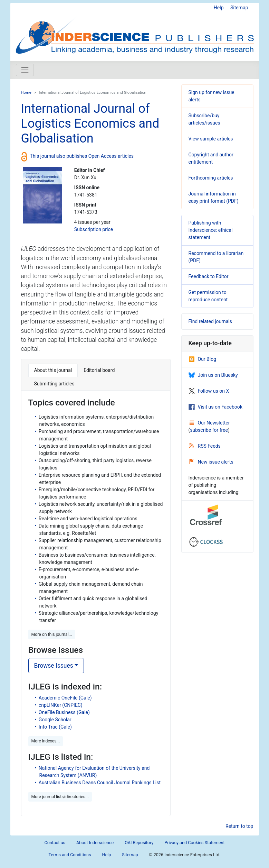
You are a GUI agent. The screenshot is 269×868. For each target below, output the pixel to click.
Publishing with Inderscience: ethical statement (211, 230)
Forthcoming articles (211, 178)
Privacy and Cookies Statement (194, 843)
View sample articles (211, 139)
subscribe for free (209, 430)
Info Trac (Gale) (55, 727)
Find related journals (210, 321)
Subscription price (94, 229)
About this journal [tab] (53, 370)
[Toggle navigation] (25, 70)
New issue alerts (211, 462)
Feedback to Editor (209, 276)
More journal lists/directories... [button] (60, 797)
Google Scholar (55, 720)
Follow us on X (209, 391)
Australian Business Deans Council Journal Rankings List (100, 783)
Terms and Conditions (70, 855)
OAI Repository (139, 843)
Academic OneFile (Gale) (65, 698)
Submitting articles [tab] (54, 384)
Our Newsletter (209, 423)
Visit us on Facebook (215, 407)
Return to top (239, 826)
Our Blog (203, 359)
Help (219, 8)
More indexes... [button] (46, 741)
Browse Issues (54, 666)
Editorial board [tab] (99, 370)
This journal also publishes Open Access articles (82, 156)
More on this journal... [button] (52, 634)
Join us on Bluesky (213, 375)
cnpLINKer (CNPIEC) (61, 705)
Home (26, 93)
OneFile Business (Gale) (64, 712)
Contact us (55, 843)
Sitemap (239, 8)
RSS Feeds (205, 446)
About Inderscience (95, 843)
